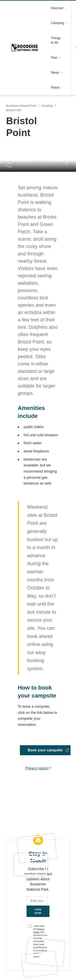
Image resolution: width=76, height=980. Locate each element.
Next (68, 160)
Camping (47, 106)
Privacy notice (37, 761)
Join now (38, 904)
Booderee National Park (24, 48)
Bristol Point (14, 110)
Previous (8, 160)
